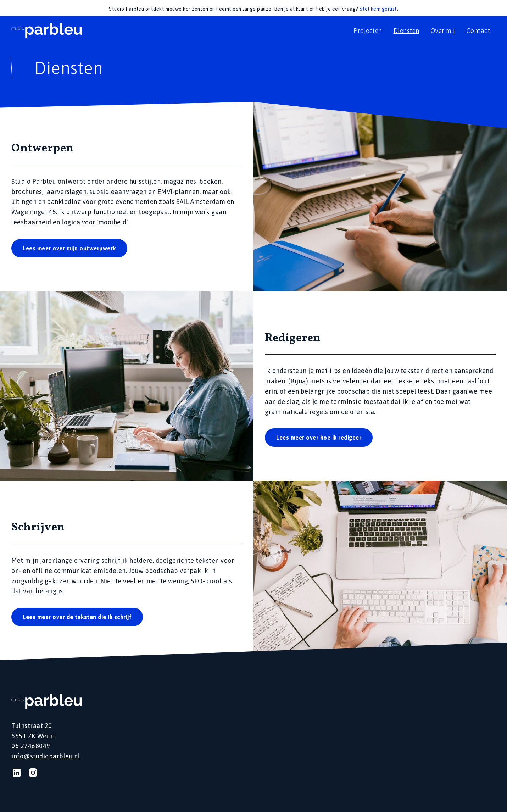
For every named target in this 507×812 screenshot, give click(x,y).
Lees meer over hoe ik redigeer (319, 438)
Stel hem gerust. (379, 9)
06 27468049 (31, 746)
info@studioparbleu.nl (46, 756)
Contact (478, 31)
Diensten (406, 31)
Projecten (368, 31)
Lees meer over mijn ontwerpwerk (69, 248)
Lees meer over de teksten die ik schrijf (77, 617)
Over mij (443, 31)
